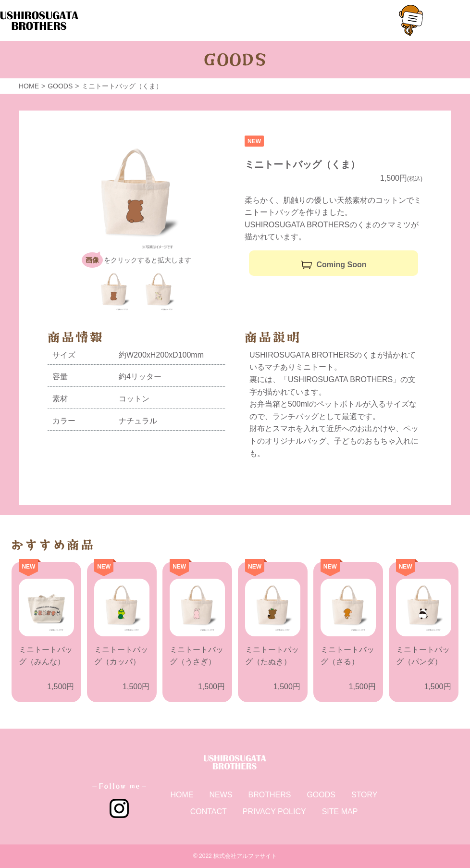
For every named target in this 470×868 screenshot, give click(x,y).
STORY (365, 795)
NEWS (221, 795)
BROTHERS (269, 795)
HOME (182, 795)
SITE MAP (340, 812)
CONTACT (209, 812)
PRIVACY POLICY (274, 812)
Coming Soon (342, 265)
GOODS (321, 795)
